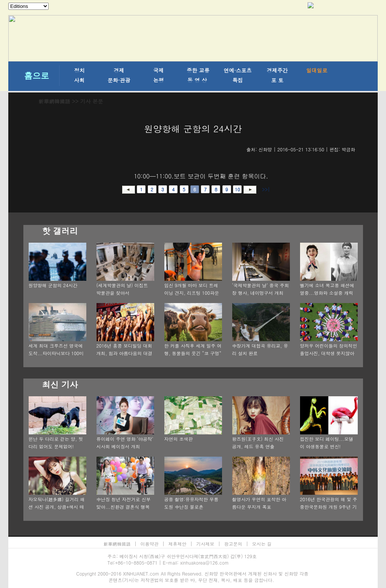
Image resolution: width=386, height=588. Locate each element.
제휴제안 (178, 544)
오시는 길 (262, 544)
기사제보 (205, 544)
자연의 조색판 (179, 439)
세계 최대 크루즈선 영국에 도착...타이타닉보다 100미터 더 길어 (56, 353)
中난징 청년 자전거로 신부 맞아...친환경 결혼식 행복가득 (124, 507)
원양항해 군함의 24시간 (53, 285)
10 (237, 189)
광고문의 (233, 544)
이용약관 (150, 544)
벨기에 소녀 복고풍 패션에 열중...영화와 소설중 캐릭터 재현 (327, 293)
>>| (265, 189)
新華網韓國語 (54, 101)
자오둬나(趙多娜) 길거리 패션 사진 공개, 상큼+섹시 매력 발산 (57, 507)
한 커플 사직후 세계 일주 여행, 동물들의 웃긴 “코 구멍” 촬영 (193, 353)
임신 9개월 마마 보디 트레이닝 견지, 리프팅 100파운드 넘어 (192, 293)
